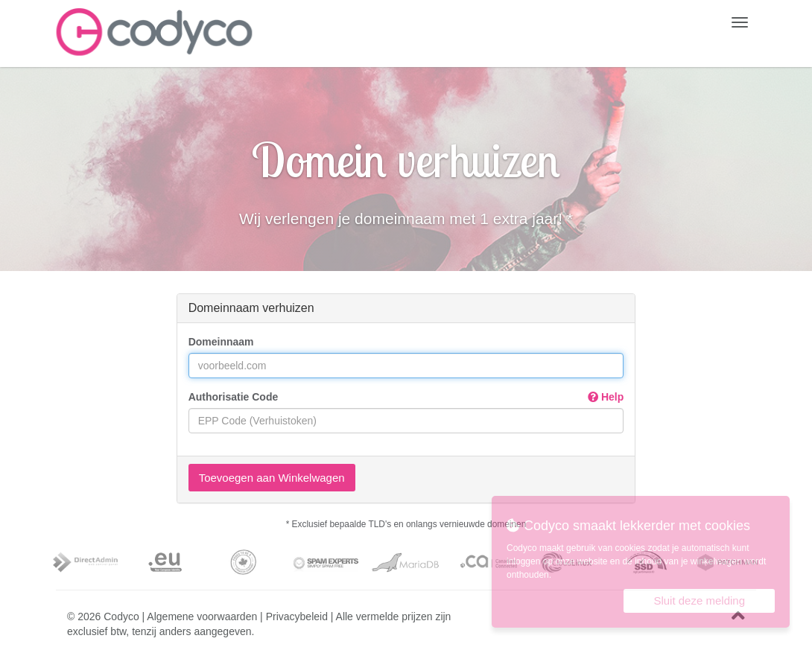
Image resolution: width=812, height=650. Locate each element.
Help (606, 397)
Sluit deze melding (699, 600)
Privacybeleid (297, 616)
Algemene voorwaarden (202, 616)
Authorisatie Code (406, 397)
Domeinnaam (221, 342)
